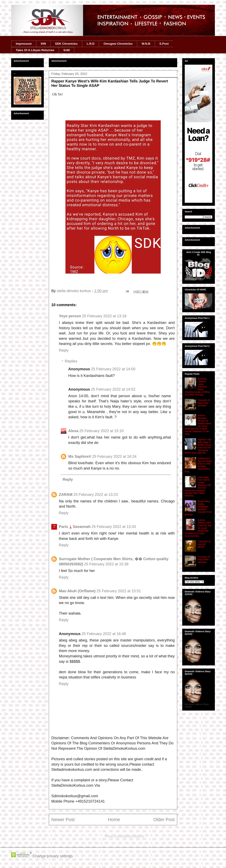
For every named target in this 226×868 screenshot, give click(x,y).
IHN (43, 44)
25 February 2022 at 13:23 (96, 494)
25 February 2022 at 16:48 (104, 634)
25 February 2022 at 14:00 (113, 369)
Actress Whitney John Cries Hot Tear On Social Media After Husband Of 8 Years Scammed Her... (198, 528)
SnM (67, 50)
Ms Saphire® (80, 456)
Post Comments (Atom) (125, 836)
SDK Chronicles (66, 44)
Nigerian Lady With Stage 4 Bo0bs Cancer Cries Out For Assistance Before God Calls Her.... (198, 446)
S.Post (164, 44)
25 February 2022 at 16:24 (114, 456)
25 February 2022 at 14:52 (113, 389)
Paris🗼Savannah (75, 527)
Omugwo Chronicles (118, 44)
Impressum (24, 44)
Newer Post (63, 820)
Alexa (73, 431)
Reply (64, 350)
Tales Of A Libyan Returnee (35, 50)
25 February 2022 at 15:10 (101, 431)
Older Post (164, 820)
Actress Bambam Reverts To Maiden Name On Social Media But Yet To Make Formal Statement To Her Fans (198, 425)
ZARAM (66, 494)
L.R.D (91, 44)
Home (114, 820)
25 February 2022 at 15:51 (119, 591)
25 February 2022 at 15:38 (106, 564)
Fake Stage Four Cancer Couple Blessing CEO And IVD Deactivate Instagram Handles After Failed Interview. (198, 487)
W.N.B (146, 44)
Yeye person (70, 316)
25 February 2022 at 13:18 (104, 316)
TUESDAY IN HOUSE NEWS (204, 544)
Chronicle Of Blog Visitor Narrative (204, 403)
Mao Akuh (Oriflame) (77, 591)
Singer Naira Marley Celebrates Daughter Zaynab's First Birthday (198, 508)
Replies (71, 361)
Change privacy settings (53, 856)
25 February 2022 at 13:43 (114, 527)
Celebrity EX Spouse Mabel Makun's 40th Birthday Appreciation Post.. (198, 465)
